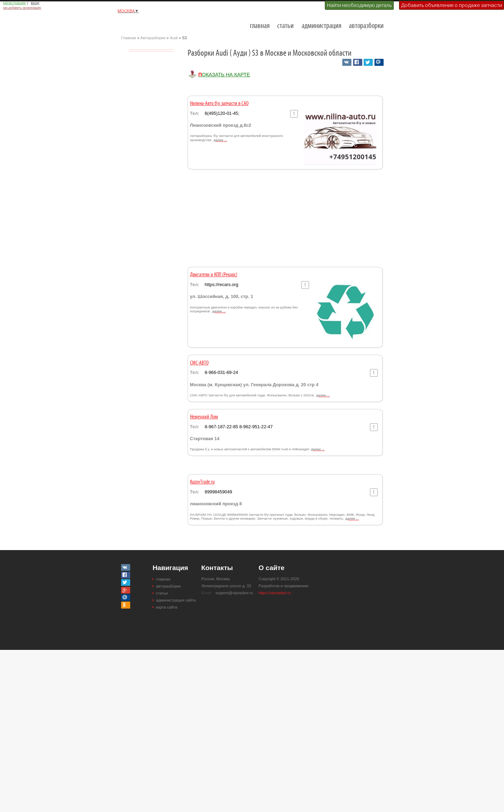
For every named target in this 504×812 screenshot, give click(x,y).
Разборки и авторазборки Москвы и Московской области (156, 23)
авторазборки (366, 26)
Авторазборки (153, 38)
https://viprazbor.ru (275, 593)
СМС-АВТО (199, 363)
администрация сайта (176, 600)
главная (260, 26)
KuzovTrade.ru (202, 482)
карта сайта (167, 607)
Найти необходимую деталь (359, 5)
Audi (174, 38)
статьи (285, 26)
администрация (321, 26)
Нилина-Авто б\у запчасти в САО (219, 104)
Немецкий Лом (204, 417)
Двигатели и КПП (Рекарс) (214, 275)
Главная (129, 38)
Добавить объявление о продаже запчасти (451, 5)
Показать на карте (224, 75)
